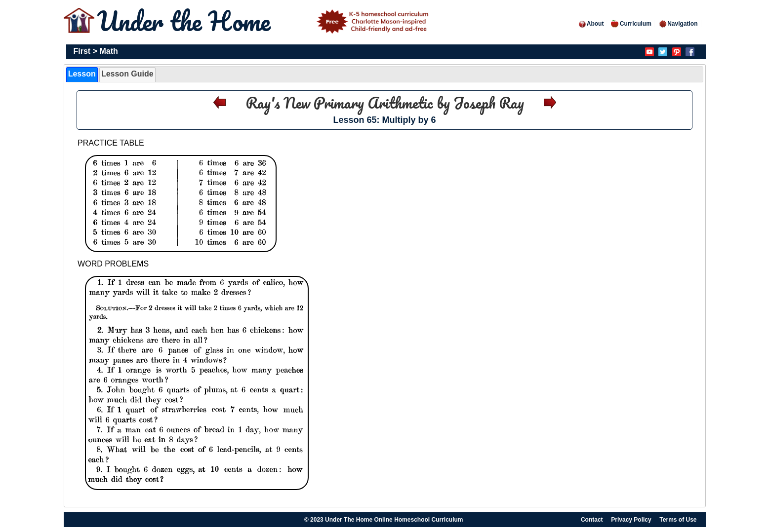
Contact (592, 520)
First (82, 51)
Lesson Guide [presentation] (127, 74)
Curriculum (631, 24)
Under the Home (265, 21)
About (591, 24)
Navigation (678, 24)
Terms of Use (678, 520)
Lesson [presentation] (82, 74)
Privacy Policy (631, 520)
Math (108, 51)
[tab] (82, 75)
